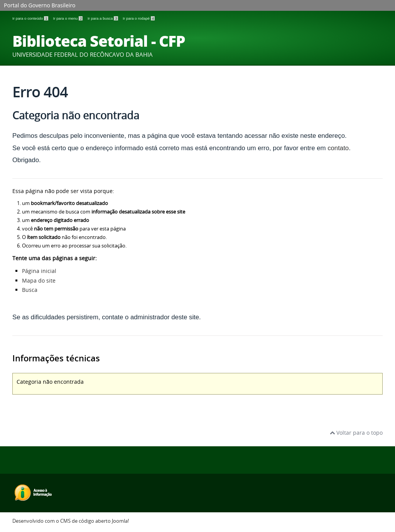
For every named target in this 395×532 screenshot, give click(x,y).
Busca (30, 290)
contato (338, 148)
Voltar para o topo (356, 433)
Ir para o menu (68, 18)
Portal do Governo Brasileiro (40, 5)
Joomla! (120, 521)
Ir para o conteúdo (31, 18)
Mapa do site (39, 280)
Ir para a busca (103, 18)
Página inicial (39, 271)
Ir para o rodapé (139, 18)
